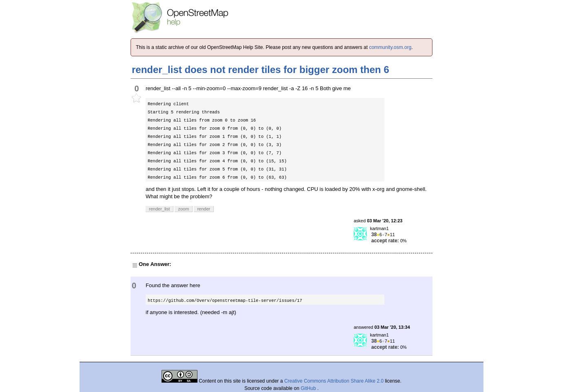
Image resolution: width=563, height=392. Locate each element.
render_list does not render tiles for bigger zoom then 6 (260, 70)
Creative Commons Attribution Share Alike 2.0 (334, 381)
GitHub (309, 388)
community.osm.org (390, 47)
